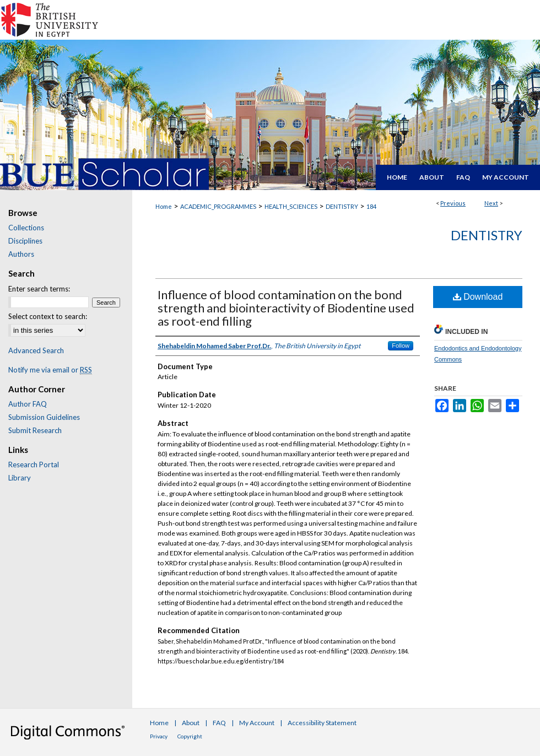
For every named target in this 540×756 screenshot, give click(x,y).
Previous (453, 203)
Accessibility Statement (322, 723)
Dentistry (487, 235)
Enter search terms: (39, 289)
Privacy (159, 736)
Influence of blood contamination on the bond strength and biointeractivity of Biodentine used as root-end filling (286, 308)
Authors (21, 254)
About (191, 723)
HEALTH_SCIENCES (291, 206)
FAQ (219, 723)
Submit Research (35, 430)
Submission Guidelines (44, 417)
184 (371, 206)
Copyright (190, 736)
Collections (26, 228)
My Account (257, 723)
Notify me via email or (50, 370)
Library (20, 478)
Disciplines (25, 241)
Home (164, 206)
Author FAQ (28, 404)
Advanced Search (36, 350)
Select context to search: (48, 316)
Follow (401, 345)
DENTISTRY (342, 206)
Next (491, 203)
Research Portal (34, 465)
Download (478, 297)
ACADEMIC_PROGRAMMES (218, 206)
